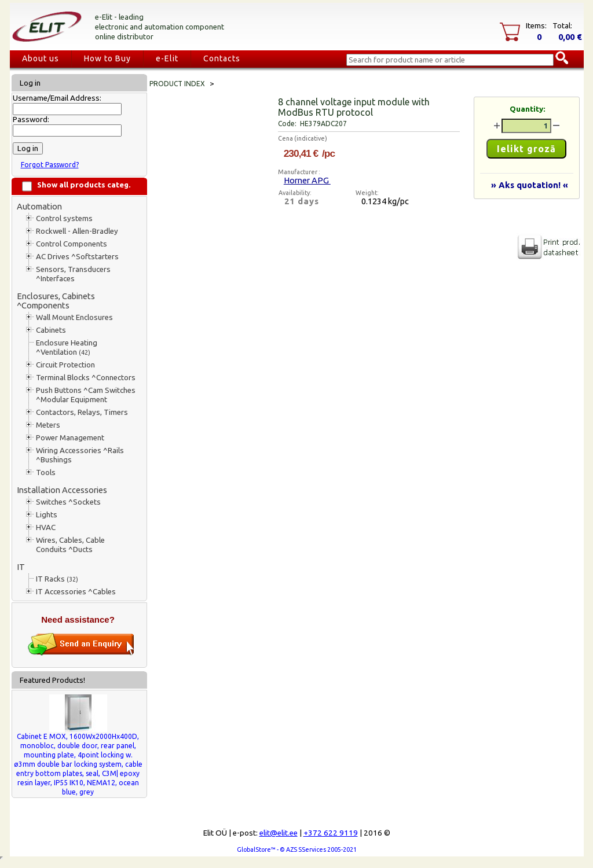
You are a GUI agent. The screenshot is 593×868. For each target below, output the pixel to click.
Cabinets (51, 330)
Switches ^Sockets (68, 502)
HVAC (46, 527)
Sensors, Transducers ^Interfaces (73, 274)
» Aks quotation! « (530, 185)
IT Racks (57, 579)
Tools (46, 472)
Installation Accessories (62, 490)
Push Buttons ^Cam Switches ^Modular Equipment (86, 395)
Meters (48, 425)
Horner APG (307, 180)
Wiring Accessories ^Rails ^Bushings (80, 455)
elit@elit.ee (279, 833)
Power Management (70, 438)
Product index (177, 84)
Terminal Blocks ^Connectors (86, 378)
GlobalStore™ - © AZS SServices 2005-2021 (297, 849)
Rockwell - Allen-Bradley (77, 231)
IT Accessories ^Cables (76, 592)
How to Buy (107, 58)
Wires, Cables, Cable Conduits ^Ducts (70, 545)
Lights (47, 515)
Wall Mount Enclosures (74, 317)
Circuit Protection (65, 365)
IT (21, 567)
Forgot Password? (50, 165)
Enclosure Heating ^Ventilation (67, 347)
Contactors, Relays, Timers (82, 412)
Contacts (222, 58)
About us (41, 58)
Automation (39, 206)
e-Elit (167, 58)
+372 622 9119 (331, 833)
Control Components (72, 244)
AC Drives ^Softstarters (77, 257)
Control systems (64, 218)
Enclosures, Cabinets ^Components (56, 301)
